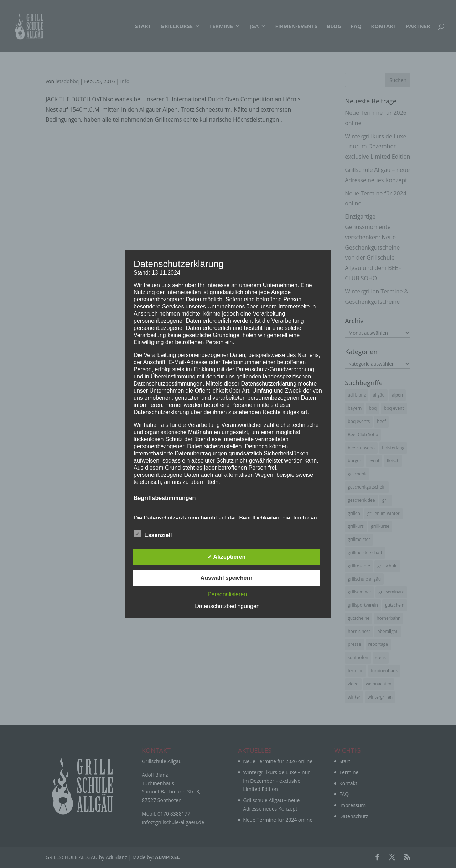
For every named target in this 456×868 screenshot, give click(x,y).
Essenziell (153, 534)
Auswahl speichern (227, 578)
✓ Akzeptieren (227, 557)
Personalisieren (227, 594)
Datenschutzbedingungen (227, 606)
